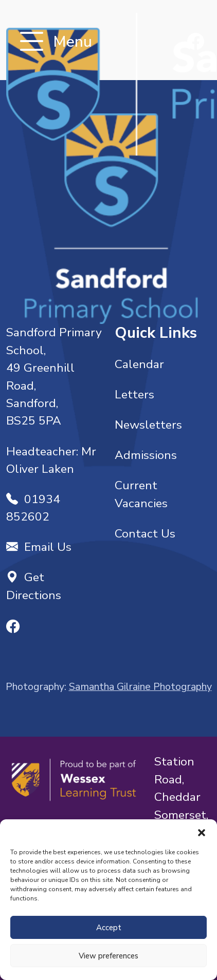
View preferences (109, 956)
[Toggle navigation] (32, 42)
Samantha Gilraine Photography (140, 687)
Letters (134, 395)
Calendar (139, 364)
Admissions (146, 455)
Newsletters (148, 425)
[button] (202, 832)
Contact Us (145, 534)
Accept (109, 928)
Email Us (39, 547)
